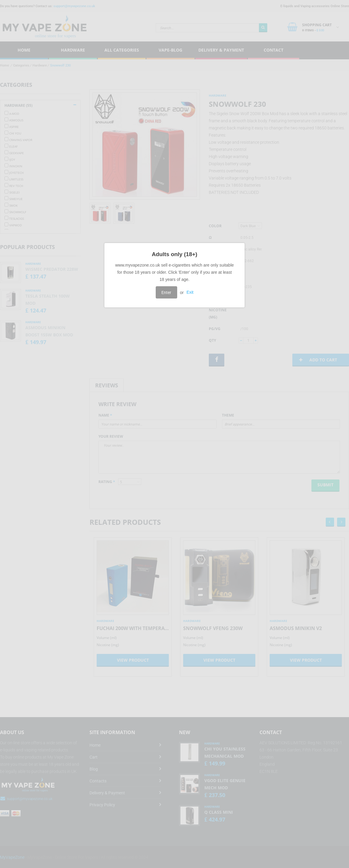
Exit (190, 293)
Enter (166, 293)
